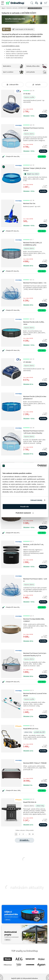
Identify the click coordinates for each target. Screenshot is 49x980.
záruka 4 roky (28, 732)
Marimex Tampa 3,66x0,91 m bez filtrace (35, 169)
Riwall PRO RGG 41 (30, 802)
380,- (19, 310)
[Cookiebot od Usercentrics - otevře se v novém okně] (37, 466)
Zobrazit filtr (13, 85)
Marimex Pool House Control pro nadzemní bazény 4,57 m (35, 654)
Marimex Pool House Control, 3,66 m (34, 129)
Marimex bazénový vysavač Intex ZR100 (35, 695)
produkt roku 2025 (39, 732)
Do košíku (43, 116)
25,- (18, 231)
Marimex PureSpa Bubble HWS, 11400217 (34, 620)
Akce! (3, 8)
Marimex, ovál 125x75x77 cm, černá (33, 546)
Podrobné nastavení (25, 513)
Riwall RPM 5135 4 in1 (31, 729)
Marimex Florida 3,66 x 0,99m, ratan (34, 323)
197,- (19, 682)
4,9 (29, 91)
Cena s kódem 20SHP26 (28, 185)
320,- (19, 607)
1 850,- (19, 790)
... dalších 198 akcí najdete (35, 8)
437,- (19, 533)
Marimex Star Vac (29, 203)
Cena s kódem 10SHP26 (28, 109)
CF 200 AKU (27, 362)
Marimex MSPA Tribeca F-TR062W (35, 763)
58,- (18, 271)
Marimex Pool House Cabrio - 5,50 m (35, 580)
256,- (19, 157)
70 (29, 834)
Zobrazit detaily (36, 500)
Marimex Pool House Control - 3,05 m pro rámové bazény (34, 432)
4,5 (29, 280)
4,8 (29, 125)
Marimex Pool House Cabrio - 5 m (35, 283)
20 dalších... (25, 840)
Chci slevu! (42, 157)
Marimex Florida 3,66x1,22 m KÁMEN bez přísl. (33, 244)
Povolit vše (24, 507)
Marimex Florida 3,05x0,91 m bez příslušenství (35, 398)
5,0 (29, 165)
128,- (19, 350)
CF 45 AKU (27, 94)
